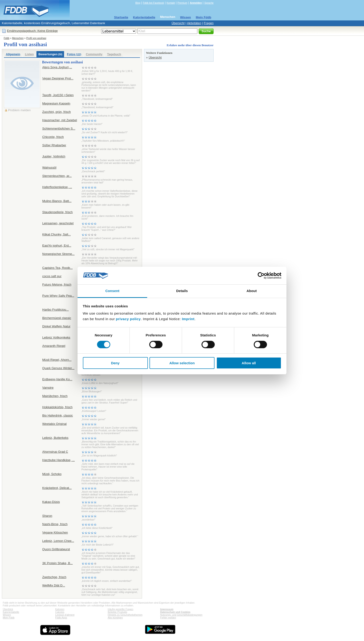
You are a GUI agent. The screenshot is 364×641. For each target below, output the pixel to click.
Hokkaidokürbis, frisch (57, 407)
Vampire (48, 388)
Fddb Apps (61, 618)
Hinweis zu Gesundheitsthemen (125, 615)
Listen (29, 54)
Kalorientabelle (144, 17)
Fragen (209, 23)
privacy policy (128, 319)
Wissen (186, 17)
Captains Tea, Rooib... (57, 268)
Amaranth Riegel (54, 346)
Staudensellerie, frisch (57, 212)
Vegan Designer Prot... (58, 78)
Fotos (74, 54)
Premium (182, 3)
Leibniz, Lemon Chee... (58, 541)
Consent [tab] (112, 291)
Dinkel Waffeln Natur (56, 326)
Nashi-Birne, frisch (55, 524)
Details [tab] (182, 291)
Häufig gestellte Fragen (120, 609)
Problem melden (19, 110)
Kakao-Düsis (51, 502)
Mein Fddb (203, 17)
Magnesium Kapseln (56, 103)
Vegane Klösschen (55, 532)
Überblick (8, 609)
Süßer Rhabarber (54, 145)
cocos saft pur (52, 276)
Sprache (209, 3)
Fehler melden (168, 618)
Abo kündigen (115, 618)
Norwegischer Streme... (58, 254)
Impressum (167, 609)
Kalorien (60, 609)
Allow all (249, 363)
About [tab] (252, 291)
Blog (138, 3)
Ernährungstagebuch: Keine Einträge (32, 31)
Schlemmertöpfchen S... (59, 129)
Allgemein (13, 54)
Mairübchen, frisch (55, 396)
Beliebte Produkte (117, 612)
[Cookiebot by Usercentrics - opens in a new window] (261, 276)
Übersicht (178, 23)
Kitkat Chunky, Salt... (57, 234)
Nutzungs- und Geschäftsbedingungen (181, 615)
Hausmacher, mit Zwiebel (60, 120)
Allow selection (182, 363)
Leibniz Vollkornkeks (56, 337)
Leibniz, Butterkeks (55, 438)
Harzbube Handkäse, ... (58, 460)
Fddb (6, 38)
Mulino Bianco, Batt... (57, 201)
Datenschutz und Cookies (175, 612)
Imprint (188, 319)
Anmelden (196, 3)
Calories (60, 612)
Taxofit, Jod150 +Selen (58, 95)
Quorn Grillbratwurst (56, 549)
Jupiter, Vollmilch (54, 156)
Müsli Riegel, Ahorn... (57, 360)
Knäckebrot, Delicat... (57, 488)
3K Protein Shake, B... (57, 563)
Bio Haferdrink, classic (58, 415)
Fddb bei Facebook (153, 3)
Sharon (47, 516)
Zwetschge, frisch (54, 577)
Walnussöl (49, 168)
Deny (115, 363)
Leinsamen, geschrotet (58, 223)
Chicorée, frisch (53, 137)
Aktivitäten (194, 23)
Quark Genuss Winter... (58, 368)
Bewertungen (50, 54)
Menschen (168, 17)
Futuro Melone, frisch (57, 285)
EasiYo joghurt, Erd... (57, 246)
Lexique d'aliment (65, 615)
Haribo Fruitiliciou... (55, 310)
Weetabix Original (54, 424)
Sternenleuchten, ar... (57, 176)
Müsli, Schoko (52, 474)
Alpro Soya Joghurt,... (57, 67)
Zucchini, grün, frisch (57, 112)
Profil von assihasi (36, 38)
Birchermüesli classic (57, 318)
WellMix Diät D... (54, 585)
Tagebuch (114, 54)
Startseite (121, 17)
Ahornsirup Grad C (55, 452)
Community (94, 54)
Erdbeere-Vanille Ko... (57, 379)
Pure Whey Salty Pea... (58, 296)
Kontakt (171, 3)
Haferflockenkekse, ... (57, 187)
